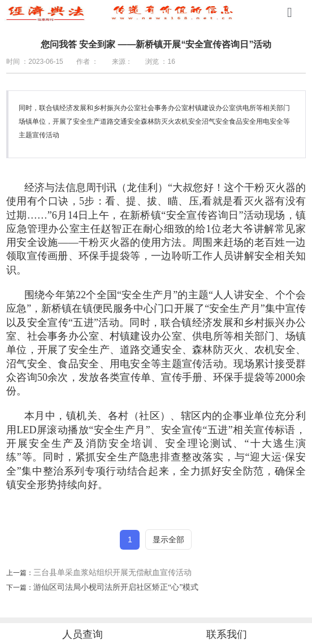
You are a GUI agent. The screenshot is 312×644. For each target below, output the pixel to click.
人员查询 (83, 634)
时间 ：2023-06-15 (35, 62)
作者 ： (87, 62)
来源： (122, 62)
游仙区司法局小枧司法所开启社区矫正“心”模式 (116, 587)
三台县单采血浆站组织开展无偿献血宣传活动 (112, 573)
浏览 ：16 (160, 62)
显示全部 (168, 539)
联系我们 (227, 634)
